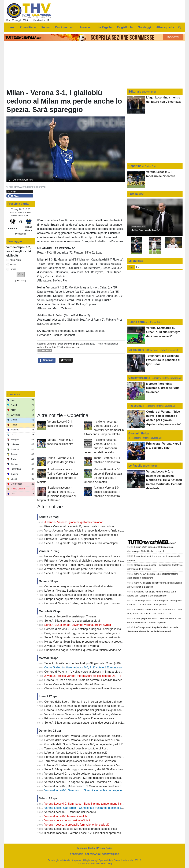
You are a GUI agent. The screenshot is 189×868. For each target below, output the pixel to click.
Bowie (13, 269)
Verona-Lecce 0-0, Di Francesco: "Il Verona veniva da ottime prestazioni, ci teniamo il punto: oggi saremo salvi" (113, 786)
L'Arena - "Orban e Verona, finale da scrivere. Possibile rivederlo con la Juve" (92, 680)
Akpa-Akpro (16, 260)
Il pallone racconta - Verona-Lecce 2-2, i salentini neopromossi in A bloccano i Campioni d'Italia (103, 833)
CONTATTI (107, 854)
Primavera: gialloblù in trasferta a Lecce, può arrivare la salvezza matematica (92, 757)
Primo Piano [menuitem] (28, 27)
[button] (21, 274)
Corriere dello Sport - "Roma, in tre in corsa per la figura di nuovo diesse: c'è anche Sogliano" (102, 702)
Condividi (47, 360)
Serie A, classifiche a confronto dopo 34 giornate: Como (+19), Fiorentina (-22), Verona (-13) (101, 663)
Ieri (138, 267)
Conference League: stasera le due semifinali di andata (78, 586)
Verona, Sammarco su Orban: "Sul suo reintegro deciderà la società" (87, 778)
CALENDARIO (92, 854)
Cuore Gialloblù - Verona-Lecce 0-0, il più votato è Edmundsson (84, 667)
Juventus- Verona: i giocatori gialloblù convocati (74, 522)
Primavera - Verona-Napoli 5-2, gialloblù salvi (72, 539)
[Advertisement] (81, 388)
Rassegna (135, 406)
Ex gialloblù (137, 350)
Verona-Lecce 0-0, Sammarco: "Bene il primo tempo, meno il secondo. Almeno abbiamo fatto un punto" (108, 804)
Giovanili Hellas (139, 433)
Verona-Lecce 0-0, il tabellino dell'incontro (70, 812)
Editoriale (135, 92)
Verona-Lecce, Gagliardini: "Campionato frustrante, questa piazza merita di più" (93, 808)
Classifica (14, 394)
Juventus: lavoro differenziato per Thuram (70, 616)
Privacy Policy (105, 848)
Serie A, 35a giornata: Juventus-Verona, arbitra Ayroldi (78, 625)
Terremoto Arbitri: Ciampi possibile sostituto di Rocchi (77, 748)
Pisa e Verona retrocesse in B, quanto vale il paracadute (79, 526)
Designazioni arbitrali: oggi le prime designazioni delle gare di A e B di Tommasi (93, 633)
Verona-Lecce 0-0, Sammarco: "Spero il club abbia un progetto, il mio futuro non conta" (98, 790)
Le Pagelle (135, 466)
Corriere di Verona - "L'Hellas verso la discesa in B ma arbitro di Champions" (92, 672)
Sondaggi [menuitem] (144, 27)
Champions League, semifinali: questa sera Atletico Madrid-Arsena (86, 650)
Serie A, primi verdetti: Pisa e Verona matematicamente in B (81, 535)
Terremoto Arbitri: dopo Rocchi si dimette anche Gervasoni (80, 761)
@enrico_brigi (73, 347)
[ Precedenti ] (21, 234)
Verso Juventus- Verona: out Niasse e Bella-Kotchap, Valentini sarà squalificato (93, 714)
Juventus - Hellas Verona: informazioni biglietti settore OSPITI (83, 676)
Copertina (51, 344)
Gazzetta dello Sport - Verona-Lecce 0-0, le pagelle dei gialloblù (84, 744)
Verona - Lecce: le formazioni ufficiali (67, 820)
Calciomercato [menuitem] (65, 27)
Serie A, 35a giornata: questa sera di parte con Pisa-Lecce (80, 573)
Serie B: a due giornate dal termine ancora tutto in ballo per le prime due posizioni (95, 706)
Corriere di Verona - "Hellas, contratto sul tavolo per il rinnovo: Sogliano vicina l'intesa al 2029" (102, 603)
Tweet (66, 360)
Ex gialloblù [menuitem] (125, 27)
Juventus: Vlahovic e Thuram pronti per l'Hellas (73, 569)
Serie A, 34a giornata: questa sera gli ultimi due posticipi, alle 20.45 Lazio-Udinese (95, 723)
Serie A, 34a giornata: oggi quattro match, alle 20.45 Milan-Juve (84, 769)
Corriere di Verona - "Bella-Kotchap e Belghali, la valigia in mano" (85, 629)
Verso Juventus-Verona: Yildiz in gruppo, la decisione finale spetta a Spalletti (92, 531)
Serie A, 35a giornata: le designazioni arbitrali (72, 621)
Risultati (21, 281)
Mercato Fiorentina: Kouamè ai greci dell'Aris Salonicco (163, 388)
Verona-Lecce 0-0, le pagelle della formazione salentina (79, 774)
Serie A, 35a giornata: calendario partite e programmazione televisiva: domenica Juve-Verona (102, 637)
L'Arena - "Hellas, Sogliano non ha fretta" (70, 591)
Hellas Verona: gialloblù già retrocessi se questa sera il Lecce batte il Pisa (90, 556)
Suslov (13, 264)
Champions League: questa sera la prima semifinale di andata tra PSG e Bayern (94, 688)
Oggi (131, 267)
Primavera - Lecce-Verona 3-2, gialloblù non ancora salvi (79, 718)
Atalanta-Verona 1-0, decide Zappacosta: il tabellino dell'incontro (107, 492)
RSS (117, 854)
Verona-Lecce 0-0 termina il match (66, 816)
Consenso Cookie (86, 848)
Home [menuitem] (10, 27)
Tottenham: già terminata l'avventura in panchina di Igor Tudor (163, 360)
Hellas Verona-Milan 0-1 (146, 230)
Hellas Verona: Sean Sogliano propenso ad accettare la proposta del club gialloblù (95, 642)
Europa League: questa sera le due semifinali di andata (78, 599)
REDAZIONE (77, 854)
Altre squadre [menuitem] (165, 27)
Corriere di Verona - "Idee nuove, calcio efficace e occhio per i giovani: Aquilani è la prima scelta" (104, 565)
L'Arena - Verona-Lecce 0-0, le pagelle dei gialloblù (76, 753)
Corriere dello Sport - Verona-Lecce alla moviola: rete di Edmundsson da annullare (95, 740)
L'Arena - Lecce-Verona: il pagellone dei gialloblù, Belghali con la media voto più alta (97, 710)
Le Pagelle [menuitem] (105, 27)
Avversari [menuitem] (86, 27)
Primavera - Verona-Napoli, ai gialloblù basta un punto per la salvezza (88, 561)
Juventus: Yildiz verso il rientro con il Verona (72, 646)
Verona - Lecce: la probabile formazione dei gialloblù (77, 825)
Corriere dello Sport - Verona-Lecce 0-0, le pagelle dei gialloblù (83, 736)
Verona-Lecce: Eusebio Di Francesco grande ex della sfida (81, 829)
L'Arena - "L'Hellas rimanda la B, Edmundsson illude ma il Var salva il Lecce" (92, 765)
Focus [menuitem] (45, 27)
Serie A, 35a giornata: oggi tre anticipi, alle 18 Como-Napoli (81, 543)
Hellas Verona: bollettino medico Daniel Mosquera (75, 684)
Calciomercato (138, 378)
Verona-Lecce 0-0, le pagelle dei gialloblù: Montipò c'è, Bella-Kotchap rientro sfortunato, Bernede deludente (111, 782)
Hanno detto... (138, 322)
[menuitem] (180, 27)
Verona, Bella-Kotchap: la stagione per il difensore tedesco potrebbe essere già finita (97, 595)
